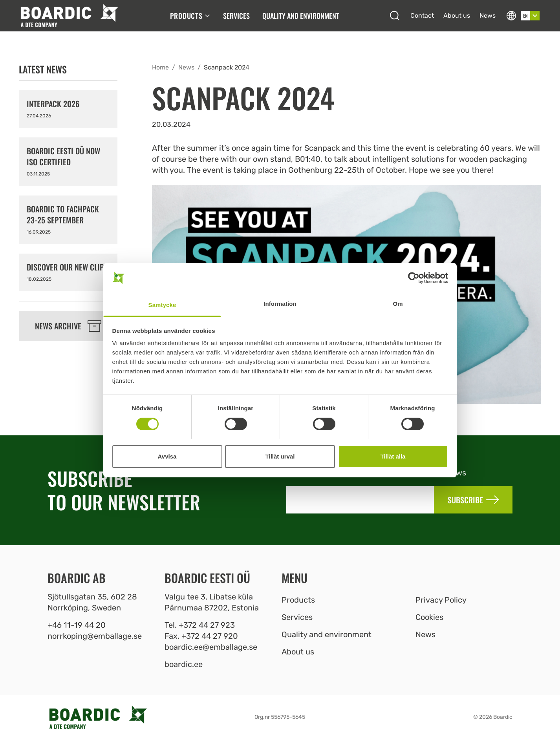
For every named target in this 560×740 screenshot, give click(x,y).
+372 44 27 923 (207, 625)
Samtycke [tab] (162, 305)
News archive (68, 326)
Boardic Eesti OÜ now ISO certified (63, 156)
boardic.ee (184, 664)
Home (160, 67)
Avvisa (167, 456)
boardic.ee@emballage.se (211, 647)
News (488, 16)
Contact (422, 16)
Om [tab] (398, 304)
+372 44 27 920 (210, 636)
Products (190, 16)
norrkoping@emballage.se (95, 636)
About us (457, 16)
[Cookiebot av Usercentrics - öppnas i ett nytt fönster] (414, 278)
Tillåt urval (280, 456)
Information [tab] (280, 304)
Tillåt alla (393, 456)
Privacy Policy (441, 600)
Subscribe (473, 500)
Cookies (429, 617)
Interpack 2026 (53, 104)
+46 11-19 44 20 (77, 625)
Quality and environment (301, 16)
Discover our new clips (67, 267)
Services (236, 16)
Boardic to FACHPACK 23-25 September (63, 214)
